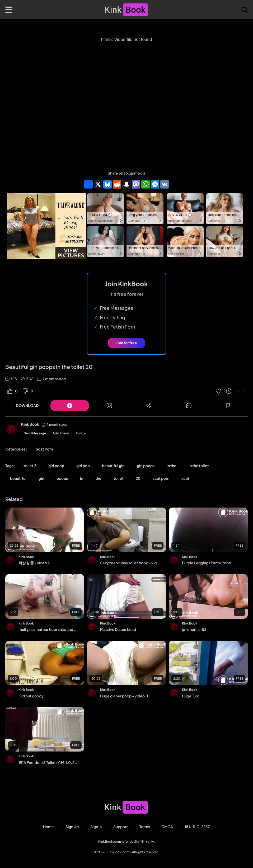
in (82, 478)
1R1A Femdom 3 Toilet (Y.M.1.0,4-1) (48, 762)
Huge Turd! (191, 696)
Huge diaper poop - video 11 (124, 696)
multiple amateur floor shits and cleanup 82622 (48, 629)
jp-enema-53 (194, 629)
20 (138, 478)
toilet (119, 478)
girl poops (146, 466)
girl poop (56, 466)
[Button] (70, 406)
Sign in (96, 827)
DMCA (167, 827)
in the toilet (199, 466)
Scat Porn (44, 449)
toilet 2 (30, 466)
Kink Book (30, 424)
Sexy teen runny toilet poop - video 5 (130, 563)
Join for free (126, 343)
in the (172, 466)
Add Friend (61, 433)
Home (48, 827)
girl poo (83, 466)
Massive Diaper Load (118, 629)
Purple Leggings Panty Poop (207, 563)
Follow (81, 433)
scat (185, 478)
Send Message (35, 433)
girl (41, 478)
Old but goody (31, 696)
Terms (145, 827)
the (98, 478)
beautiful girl (113, 466)
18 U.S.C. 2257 (197, 827)
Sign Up (72, 827)
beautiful (18, 478)
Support (121, 827)
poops (62, 478)
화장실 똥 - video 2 (34, 563)
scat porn (161, 478)
